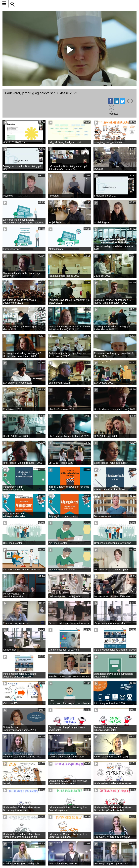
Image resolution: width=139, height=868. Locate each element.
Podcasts (113, 114)
